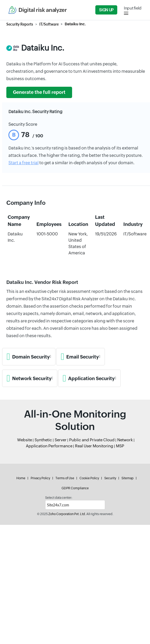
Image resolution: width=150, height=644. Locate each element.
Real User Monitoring (94, 446)
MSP (120, 446)
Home (21, 478)
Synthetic (43, 440)
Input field (133, 8)
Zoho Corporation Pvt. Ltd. (67, 514)
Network (125, 440)
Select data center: (59, 498)
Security (110, 478)
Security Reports (20, 24)
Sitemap (128, 478)
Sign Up (106, 10)
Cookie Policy (89, 478)
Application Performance (49, 446)
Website (25, 440)
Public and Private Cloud (92, 440)
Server (61, 440)
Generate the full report (39, 92)
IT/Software (49, 24)
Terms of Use (65, 478)
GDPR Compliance (75, 488)
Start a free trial (24, 163)
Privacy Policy (40, 478)
